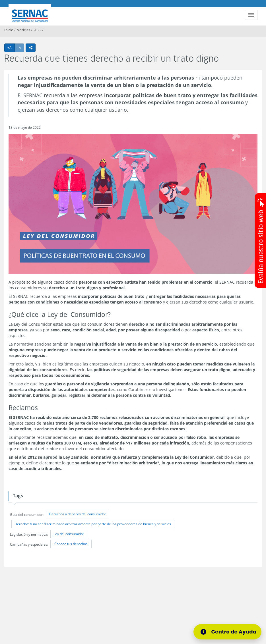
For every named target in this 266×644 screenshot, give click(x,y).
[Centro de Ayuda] (227, 632)
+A (11, 47)
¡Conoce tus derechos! (71, 544)
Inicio (9, 30)
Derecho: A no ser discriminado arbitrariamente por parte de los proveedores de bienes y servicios (93, 524)
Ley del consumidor (69, 534)
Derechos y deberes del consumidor (78, 514)
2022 (37, 30)
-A (21, 47)
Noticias (23, 30)
